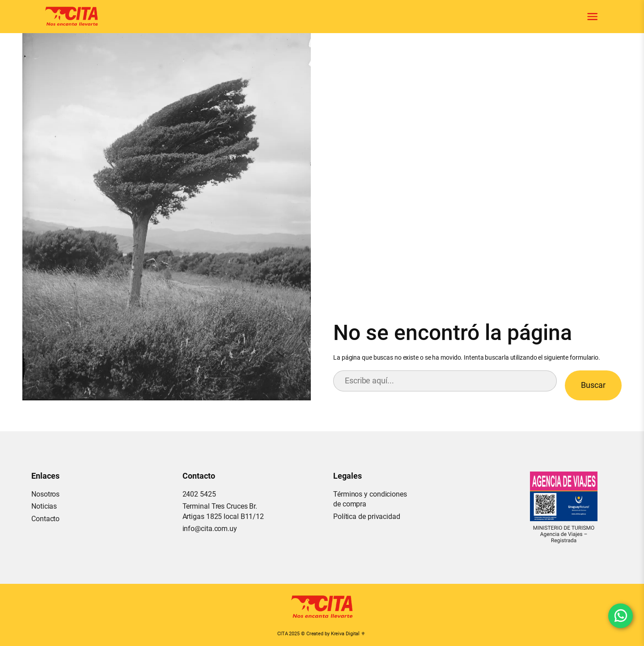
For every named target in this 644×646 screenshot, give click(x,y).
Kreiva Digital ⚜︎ (348, 634)
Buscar (593, 385)
